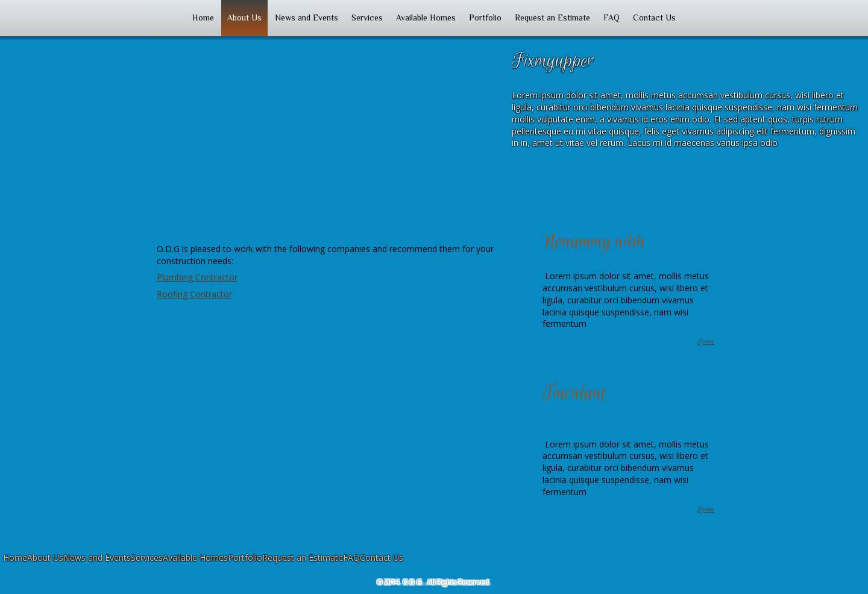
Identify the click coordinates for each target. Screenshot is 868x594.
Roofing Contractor (194, 294)
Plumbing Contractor (197, 277)
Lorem (706, 342)
